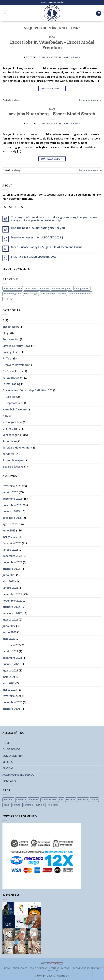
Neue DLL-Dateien (14, 409)
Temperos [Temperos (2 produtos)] (53, 805)
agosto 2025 (10, 524)
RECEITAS (8, 762)
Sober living (10, 441)
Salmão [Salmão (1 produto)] (16, 805)
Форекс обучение (13, 467)
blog (52, 37)
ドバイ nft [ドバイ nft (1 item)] (8, 299)
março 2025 (10, 537)
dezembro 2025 (12, 499)
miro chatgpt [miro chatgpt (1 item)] (31, 294)
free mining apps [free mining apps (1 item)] (12, 294)
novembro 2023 (12, 562)
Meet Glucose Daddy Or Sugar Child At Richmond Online (47, 247)
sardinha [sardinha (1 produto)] (28, 805)
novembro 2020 (12, 702)
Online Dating (11, 429)
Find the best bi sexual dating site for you (38, 228)
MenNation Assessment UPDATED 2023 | (37, 238)
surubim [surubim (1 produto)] (40, 805)
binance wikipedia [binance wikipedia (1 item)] (62, 288)
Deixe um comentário (90, 100)
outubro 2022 (11, 607)
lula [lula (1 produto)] (61, 800)
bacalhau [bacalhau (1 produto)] (8, 800)
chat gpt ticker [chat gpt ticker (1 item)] (82, 288)
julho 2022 (9, 626)
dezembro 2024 (12, 556)
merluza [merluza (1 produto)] (71, 800)
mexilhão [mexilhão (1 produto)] (83, 800)
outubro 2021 (11, 664)
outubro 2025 (11, 511)
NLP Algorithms (12, 422)
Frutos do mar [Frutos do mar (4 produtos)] (49, 800)
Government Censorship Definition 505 (27, 390)
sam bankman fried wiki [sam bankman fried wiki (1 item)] (53, 294)
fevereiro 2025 (12, 543)
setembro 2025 (12, 518)
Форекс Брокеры (13, 460)
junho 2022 (9, 632)
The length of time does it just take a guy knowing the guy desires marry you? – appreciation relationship (54, 219)
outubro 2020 (11, 709)
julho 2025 (9, 530)
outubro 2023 (11, 569)
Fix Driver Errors (13, 371)
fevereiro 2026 (12, 486)
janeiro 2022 (10, 651)
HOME (6, 743)
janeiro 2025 (10, 550)
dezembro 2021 (12, 658)
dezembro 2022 (12, 594)
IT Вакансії (9, 397)
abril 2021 (9, 683)
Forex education (13, 378)
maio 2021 (9, 677)
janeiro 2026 (10, 492)
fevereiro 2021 (12, 696)
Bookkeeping (11, 339)
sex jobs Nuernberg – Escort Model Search (52, 114)
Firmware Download (15, 365)
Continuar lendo (52, 88)
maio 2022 (9, 639)
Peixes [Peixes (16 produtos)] (94, 800)
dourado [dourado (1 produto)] (34, 800)
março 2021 (10, 690)
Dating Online (11, 352)
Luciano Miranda (71, 57)
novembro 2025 (12, 505)
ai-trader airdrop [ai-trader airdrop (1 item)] (13, 288)
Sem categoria (12, 435)
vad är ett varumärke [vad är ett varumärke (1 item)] (80, 294)
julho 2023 (9, 575)
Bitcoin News (11, 327)
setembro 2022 (12, 613)
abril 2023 (9, 581)
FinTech (7, 358)
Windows (8, 454)
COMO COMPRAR (13, 756)
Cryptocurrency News (16, 346)
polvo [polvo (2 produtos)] (6, 805)
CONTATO (9, 781)
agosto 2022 (10, 620)
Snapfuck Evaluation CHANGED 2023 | (35, 257)
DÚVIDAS (8, 768)
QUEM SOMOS (11, 749)
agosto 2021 (10, 670)
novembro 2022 (12, 601)
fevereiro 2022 (12, 645)
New (5, 416)
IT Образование (12, 403)
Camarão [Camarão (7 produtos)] (21, 800)
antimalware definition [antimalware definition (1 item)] (37, 288)
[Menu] (6, 13)
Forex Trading (11, 384)
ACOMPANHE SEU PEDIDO (18, 775)
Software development (17, 448)
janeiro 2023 (10, 588)
